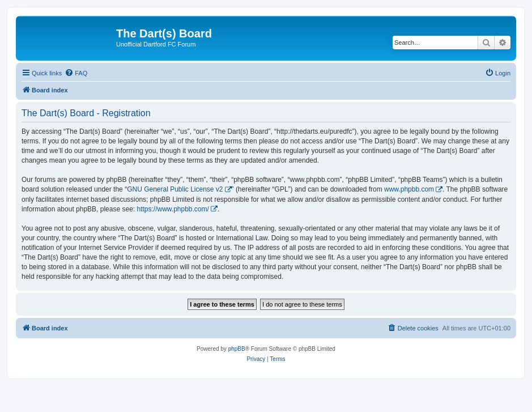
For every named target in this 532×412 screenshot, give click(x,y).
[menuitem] (76, 73)
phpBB (237, 349)
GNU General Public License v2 (175, 189)
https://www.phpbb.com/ (173, 209)
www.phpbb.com (409, 189)
